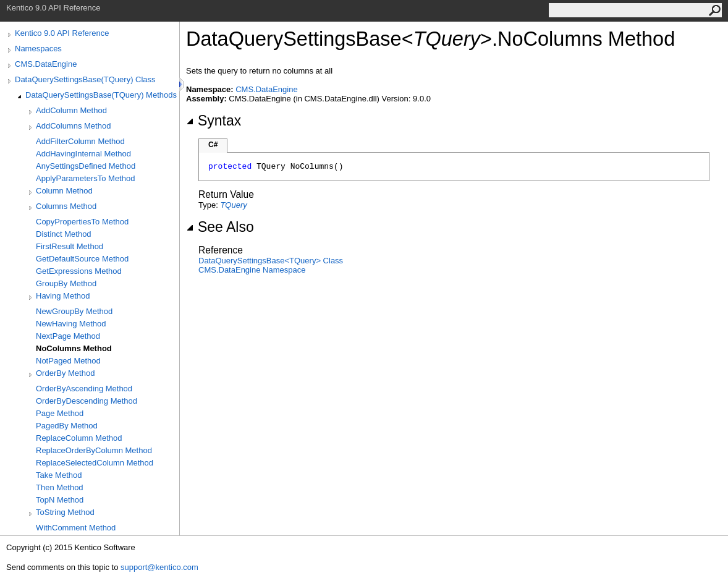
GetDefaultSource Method (82, 259)
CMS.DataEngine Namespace (252, 270)
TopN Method (60, 500)
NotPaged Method (68, 361)
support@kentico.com (159, 567)
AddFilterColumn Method (80, 141)
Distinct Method (64, 234)
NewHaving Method (71, 324)
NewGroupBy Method (74, 311)
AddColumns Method (73, 126)
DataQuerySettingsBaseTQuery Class (271, 261)
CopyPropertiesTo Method (82, 222)
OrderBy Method (65, 373)
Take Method (59, 475)
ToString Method (65, 512)
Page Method (60, 413)
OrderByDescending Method (87, 401)
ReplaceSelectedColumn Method (95, 463)
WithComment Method (76, 528)
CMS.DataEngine (46, 64)
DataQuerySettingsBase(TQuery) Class (85, 79)
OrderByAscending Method (84, 389)
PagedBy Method (67, 426)
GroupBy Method (66, 283)
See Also (220, 227)
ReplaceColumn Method (79, 438)
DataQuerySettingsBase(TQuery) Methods (101, 95)
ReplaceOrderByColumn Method (94, 450)
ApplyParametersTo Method (85, 178)
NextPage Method (68, 336)
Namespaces (38, 49)
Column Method (64, 191)
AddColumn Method (71, 110)
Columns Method (66, 206)
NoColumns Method (74, 348)
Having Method (63, 296)
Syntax (214, 121)
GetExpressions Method (79, 271)
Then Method (60, 487)
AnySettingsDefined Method (86, 166)
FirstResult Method (70, 246)
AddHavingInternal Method (83, 154)
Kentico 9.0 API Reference (62, 33)
